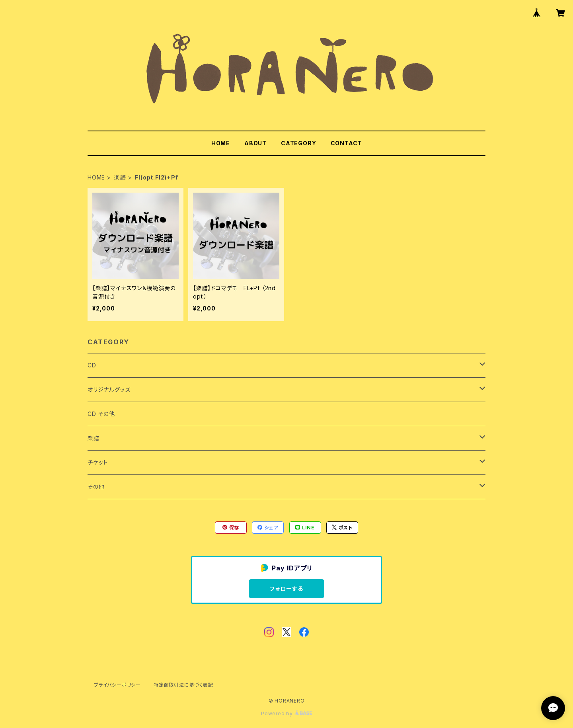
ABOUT (255, 143)
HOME (221, 143)
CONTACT (346, 143)
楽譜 (120, 177)
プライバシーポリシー (117, 685)
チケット (98, 462)
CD (92, 365)
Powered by (286, 713)
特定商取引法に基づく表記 (183, 685)
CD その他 (101, 414)
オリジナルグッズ (109, 389)
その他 (96, 487)
